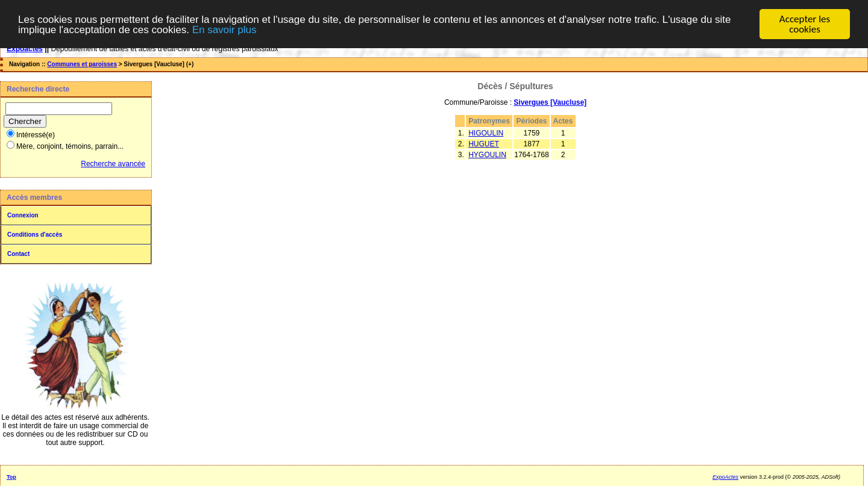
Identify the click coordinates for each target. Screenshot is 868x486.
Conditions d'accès (35, 235)
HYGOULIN (487, 155)
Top (11, 477)
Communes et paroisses (82, 64)
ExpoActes (725, 477)
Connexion (23, 215)
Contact (18, 254)
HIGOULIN (486, 133)
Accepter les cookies (805, 24)
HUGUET (484, 144)
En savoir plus (225, 30)
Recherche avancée (113, 164)
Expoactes (25, 49)
